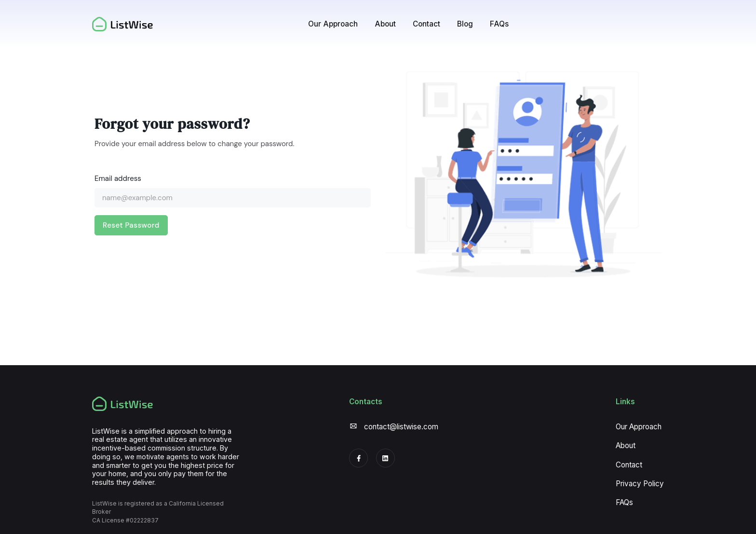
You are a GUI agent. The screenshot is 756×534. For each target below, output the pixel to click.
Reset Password (131, 225)
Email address (118, 178)
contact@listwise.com (401, 427)
